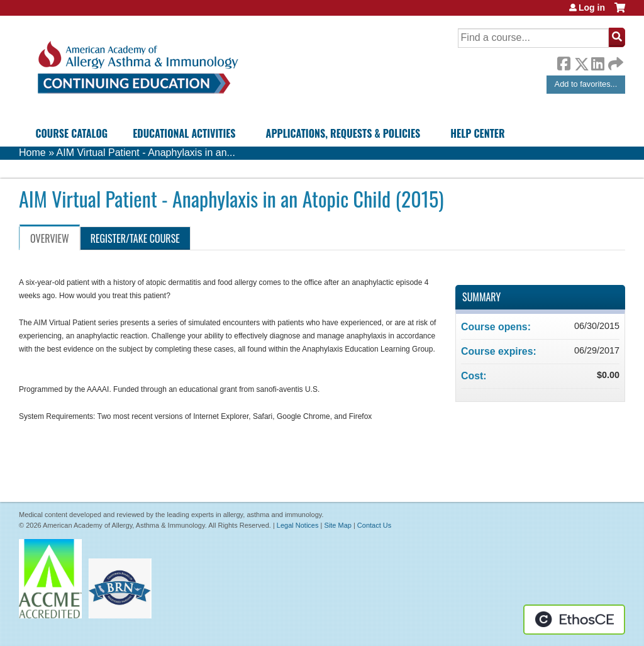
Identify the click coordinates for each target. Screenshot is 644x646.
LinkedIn (597, 62)
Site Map (337, 525)
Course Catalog (71, 133)
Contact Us (374, 525)
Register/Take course (135, 238)
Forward (614, 61)
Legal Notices (298, 525)
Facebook (563, 62)
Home (32, 153)
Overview (50, 238)
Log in (592, 8)
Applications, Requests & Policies (343, 133)
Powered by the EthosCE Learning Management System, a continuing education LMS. (574, 620)
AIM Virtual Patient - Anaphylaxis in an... (146, 153)
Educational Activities (184, 133)
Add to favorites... (586, 84)
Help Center (477, 133)
